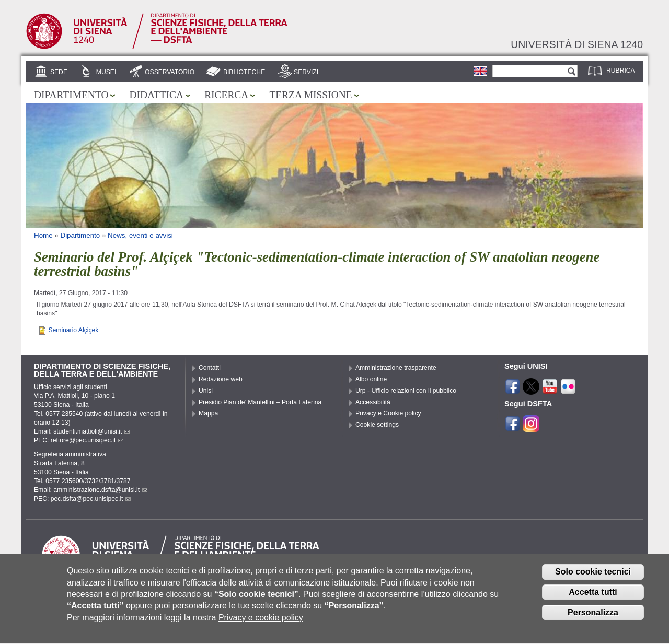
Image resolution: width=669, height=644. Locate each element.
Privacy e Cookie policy (388, 413)
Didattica (156, 95)
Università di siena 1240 (577, 44)
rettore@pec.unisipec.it (87, 440)
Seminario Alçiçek (73, 330)
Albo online (371, 379)
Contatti (210, 368)
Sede (59, 72)
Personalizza (593, 621)
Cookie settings (377, 425)
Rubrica (621, 71)
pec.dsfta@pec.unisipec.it (91, 499)
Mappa (208, 413)
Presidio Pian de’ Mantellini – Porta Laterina (260, 402)
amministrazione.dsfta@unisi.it (100, 490)
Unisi (206, 391)
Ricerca (226, 95)
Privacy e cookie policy (261, 626)
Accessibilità (373, 402)
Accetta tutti (593, 600)
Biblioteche (244, 72)
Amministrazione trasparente (396, 368)
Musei (106, 72)
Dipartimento (71, 95)
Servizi (306, 72)
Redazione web (221, 379)
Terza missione (310, 95)
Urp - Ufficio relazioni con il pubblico (406, 391)
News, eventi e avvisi (140, 235)
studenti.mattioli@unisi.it (91, 431)
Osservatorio (170, 72)
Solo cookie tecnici (593, 580)
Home (43, 235)
